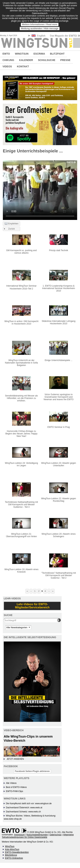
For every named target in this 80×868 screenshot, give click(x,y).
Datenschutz (56, 835)
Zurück (11, 229)
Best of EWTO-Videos (16, 787)
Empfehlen (11, 224)
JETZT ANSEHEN (15, 759)
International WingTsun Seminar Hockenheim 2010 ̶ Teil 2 (21, 287)
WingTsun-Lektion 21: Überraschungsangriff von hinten (21, 535)
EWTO (6, 54)
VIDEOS (7, 66)
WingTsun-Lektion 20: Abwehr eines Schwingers (59, 535)
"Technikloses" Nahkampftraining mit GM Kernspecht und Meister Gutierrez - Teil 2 (59, 575)
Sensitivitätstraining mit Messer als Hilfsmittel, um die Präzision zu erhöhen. (21, 398)
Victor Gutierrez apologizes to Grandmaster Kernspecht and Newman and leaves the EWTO (59, 397)
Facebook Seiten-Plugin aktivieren (32, 771)
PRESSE (65, 60)
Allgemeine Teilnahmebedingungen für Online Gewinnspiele (38, 836)
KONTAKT (23, 66)
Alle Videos (11, 783)
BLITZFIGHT (57, 54)
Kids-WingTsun (12, 849)
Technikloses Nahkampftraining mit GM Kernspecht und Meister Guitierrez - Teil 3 (21, 505)
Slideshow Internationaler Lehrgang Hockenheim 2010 (59, 322)
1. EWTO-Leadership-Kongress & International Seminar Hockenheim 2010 (59, 288)
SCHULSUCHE (47, 60)
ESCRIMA (39, 54)
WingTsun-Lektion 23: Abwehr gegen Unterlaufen (59, 464)
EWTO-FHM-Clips (14, 791)
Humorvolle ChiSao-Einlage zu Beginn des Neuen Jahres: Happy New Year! (21, 434)
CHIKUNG (8, 60)
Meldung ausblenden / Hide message (40, 29)
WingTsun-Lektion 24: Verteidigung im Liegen (21, 464)
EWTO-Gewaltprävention (17, 852)
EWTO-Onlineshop (14, 858)
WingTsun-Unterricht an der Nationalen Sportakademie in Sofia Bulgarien (21, 363)
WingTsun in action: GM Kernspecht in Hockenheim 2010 (21, 323)
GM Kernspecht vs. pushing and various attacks (21, 252)
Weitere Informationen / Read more (40, 24)
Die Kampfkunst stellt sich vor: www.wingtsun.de (29, 803)
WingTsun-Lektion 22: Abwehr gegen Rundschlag (59, 500)
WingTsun (10, 846)
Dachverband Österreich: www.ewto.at (24, 808)
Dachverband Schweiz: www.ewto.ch (23, 812)
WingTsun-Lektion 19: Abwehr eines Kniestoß (21, 571)
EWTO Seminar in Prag (59, 427)
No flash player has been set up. (40, 188)
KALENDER (26, 60)
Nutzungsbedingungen (37, 835)
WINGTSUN (22, 54)
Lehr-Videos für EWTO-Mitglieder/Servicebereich (32, 606)
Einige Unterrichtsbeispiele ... (59, 360)
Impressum (19, 835)
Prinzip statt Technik (59, 250)
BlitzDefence (11, 855)
